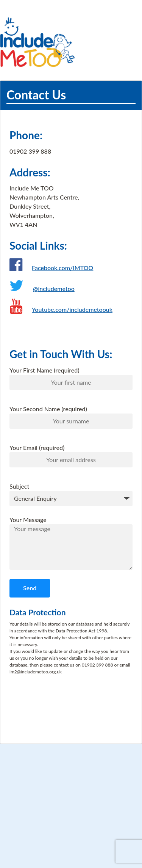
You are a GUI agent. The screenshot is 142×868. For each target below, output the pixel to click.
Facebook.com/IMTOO (62, 268)
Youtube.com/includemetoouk (72, 309)
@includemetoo (54, 289)
